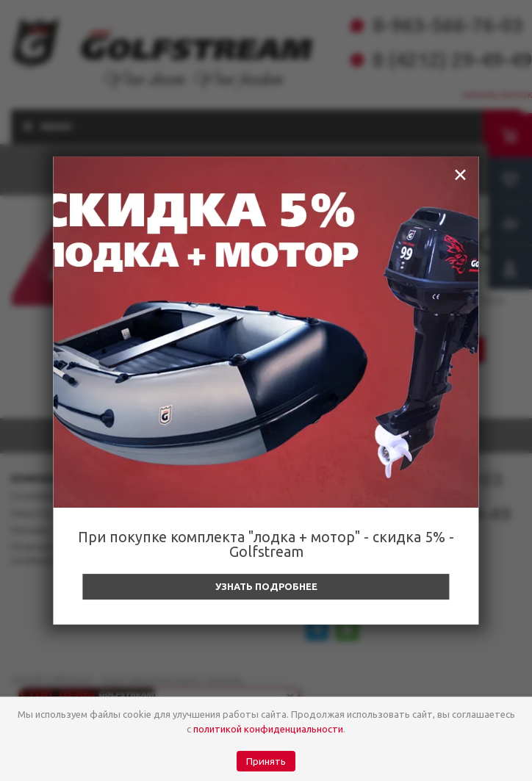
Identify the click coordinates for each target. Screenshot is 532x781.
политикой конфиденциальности (268, 729)
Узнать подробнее (266, 586)
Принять (266, 762)
